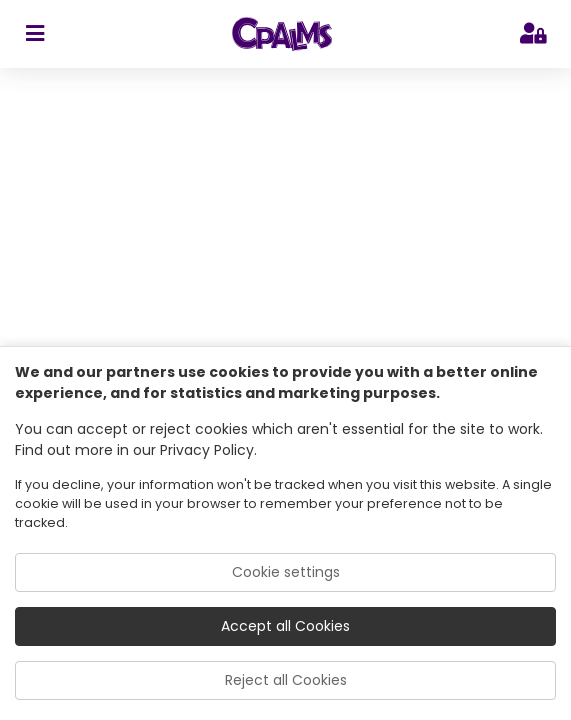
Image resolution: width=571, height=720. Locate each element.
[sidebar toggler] (34, 34)
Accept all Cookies (285, 626)
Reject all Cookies (286, 680)
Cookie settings (286, 572)
